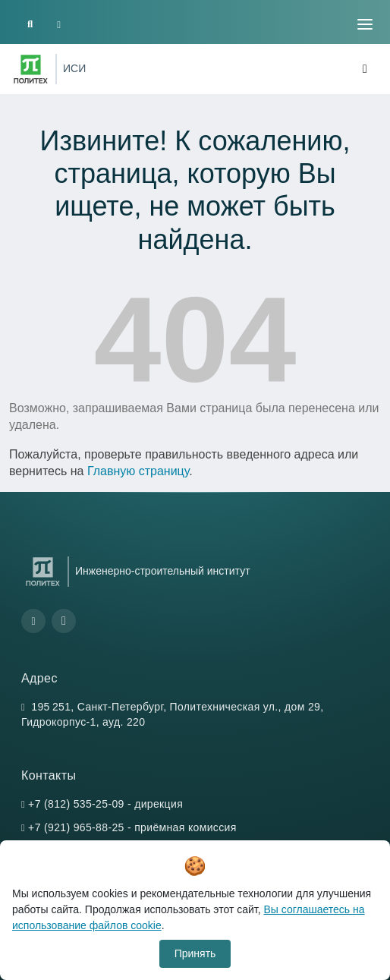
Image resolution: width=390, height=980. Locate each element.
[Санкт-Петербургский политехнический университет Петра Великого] (31, 69)
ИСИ (74, 68)
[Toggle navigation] (365, 24)
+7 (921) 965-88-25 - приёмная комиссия (132, 827)
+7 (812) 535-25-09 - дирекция (105, 804)
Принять (195, 953)
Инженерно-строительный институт (163, 571)
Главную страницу (138, 471)
